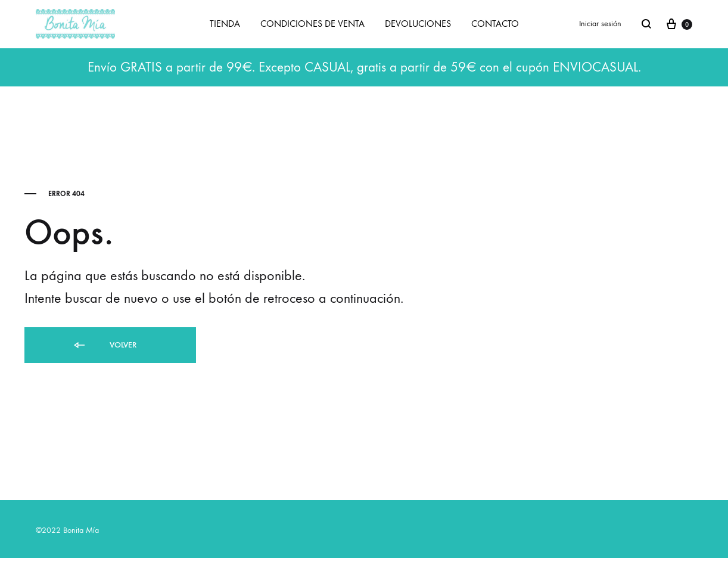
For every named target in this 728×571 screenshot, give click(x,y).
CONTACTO (495, 24)
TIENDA (225, 24)
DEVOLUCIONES (418, 24)
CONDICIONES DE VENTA (312, 24)
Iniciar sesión (600, 24)
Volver (104, 345)
